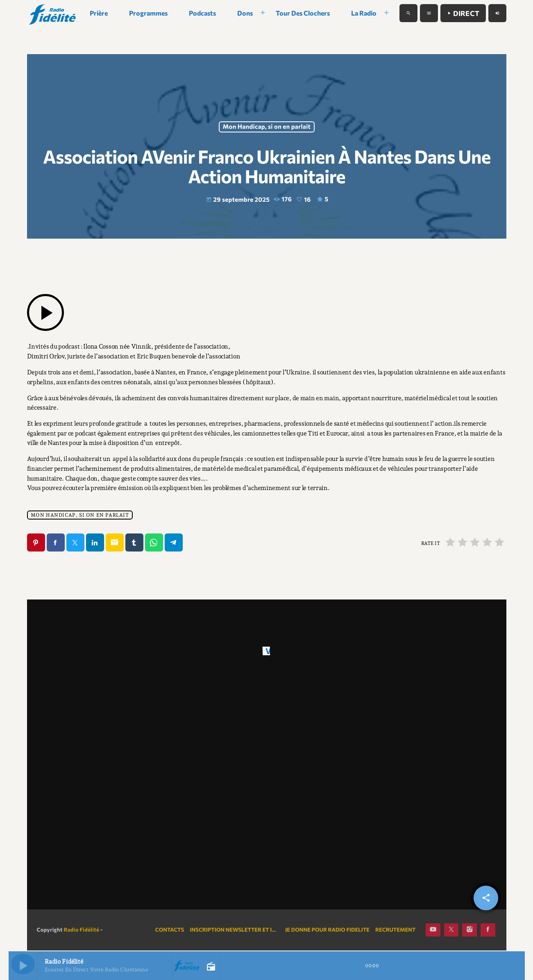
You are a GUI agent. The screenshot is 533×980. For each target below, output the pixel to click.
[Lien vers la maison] (53, 13)
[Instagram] (469, 931)
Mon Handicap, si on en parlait (266, 127)
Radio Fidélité (81, 930)
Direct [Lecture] (463, 13)
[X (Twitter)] (451, 931)
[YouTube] (433, 931)
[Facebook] (488, 931)
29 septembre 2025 (238, 200)
